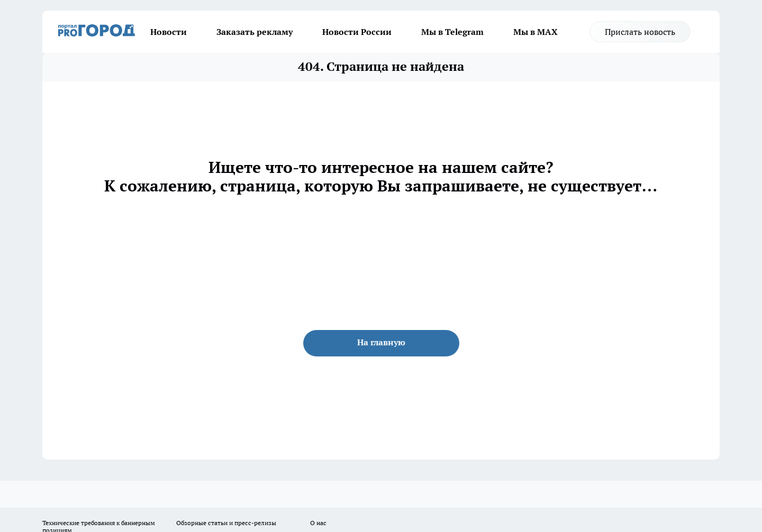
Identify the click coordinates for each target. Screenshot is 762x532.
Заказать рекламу (255, 32)
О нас (318, 523)
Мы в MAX (536, 32)
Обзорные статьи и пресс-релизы (226, 523)
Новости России (357, 32)
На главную (381, 342)
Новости (169, 32)
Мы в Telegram (452, 32)
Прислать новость (640, 32)
